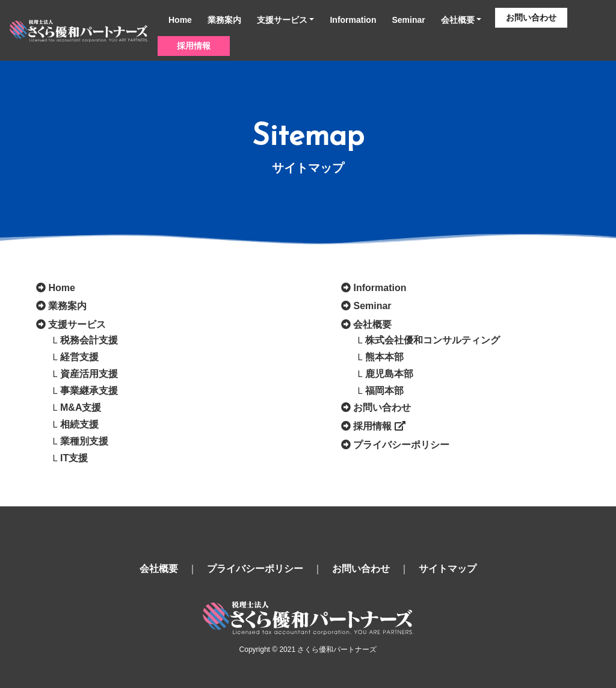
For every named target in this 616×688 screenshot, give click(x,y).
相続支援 (79, 424)
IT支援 (74, 458)
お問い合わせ (531, 17)
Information (353, 20)
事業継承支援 (89, 391)
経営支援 (79, 357)
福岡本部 (384, 391)
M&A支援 (81, 407)
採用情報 (194, 46)
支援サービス (282, 20)
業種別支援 (84, 441)
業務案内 (224, 20)
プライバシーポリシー (401, 445)
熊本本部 (384, 357)
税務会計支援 (89, 340)
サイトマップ (448, 569)
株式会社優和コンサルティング (433, 340)
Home (180, 20)
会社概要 (458, 20)
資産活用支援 (89, 374)
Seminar (408, 20)
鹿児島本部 (389, 374)
